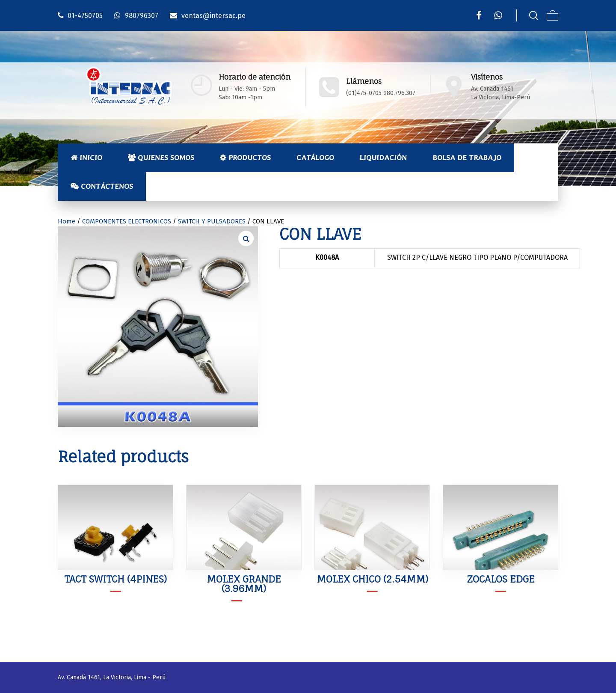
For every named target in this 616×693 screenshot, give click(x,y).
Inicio (86, 158)
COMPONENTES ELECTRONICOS (127, 221)
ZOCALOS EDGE (501, 579)
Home (67, 221)
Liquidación (383, 158)
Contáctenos (102, 186)
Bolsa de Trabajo (467, 158)
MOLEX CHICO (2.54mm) (372, 579)
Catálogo (315, 158)
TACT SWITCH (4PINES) (115, 579)
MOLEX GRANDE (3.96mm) (244, 584)
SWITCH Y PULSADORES (212, 221)
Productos (245, 158)
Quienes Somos (161, 158)
